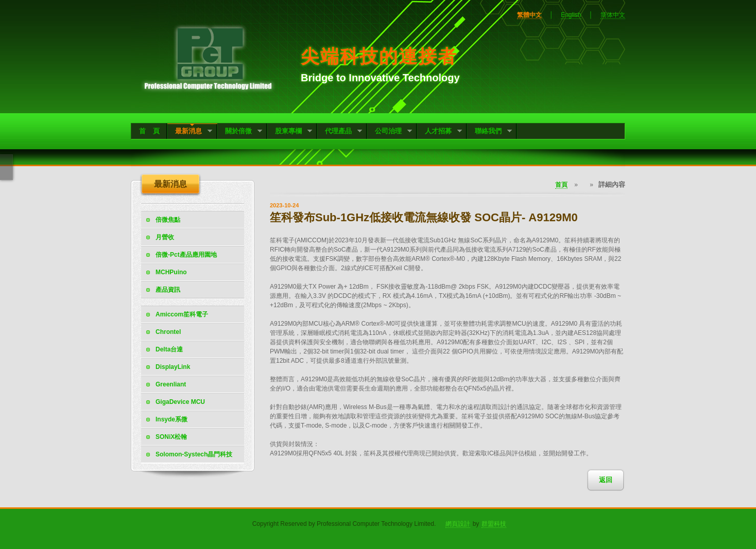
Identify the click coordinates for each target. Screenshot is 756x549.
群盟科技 (494, 524)
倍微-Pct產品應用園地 (186, 255)
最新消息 (190, 132)
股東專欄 (290, 132)
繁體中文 (529, 15)
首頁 (561, 185)
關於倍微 (240, 132)
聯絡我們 (489, 132)
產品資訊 (168, 290)
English (571, 15)
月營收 (165, 237)
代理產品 (340, 132)
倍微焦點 (168, 220)
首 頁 (149, 131)
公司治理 (390, 132)
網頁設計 (458, 524)
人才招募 (440, 132)
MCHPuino (171, 272)
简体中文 (613, 15)
